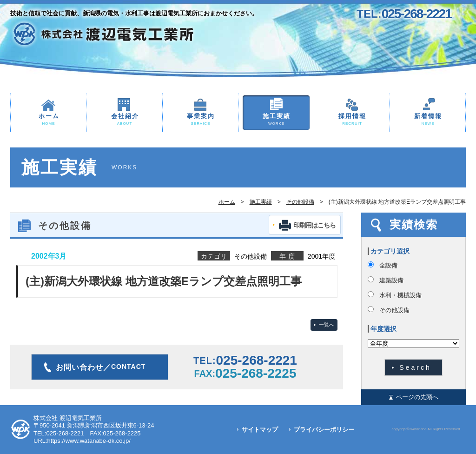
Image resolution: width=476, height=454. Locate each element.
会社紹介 (124, 120)
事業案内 (200, 120)
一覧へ (327, 325)
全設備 (388, 265)
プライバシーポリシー (324, 430)
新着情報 (428, 120)
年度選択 (383, 329)
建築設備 (391, 280)
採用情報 (352, 120)
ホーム (48, 120)
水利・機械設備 (400, 295)
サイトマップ (260, 430)
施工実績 (276, 120)
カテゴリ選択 (390, 251)
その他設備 (300, 202)
